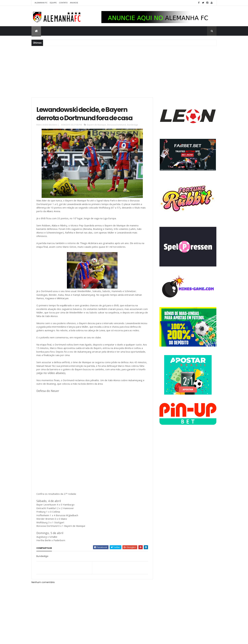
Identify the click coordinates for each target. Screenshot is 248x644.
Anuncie (74, 3)
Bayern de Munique (96, 125)
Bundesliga (133, 125)
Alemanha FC (41, 3)
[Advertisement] (124, 71)
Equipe (53, 3)
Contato (63, 3)
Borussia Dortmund (117, 125)
